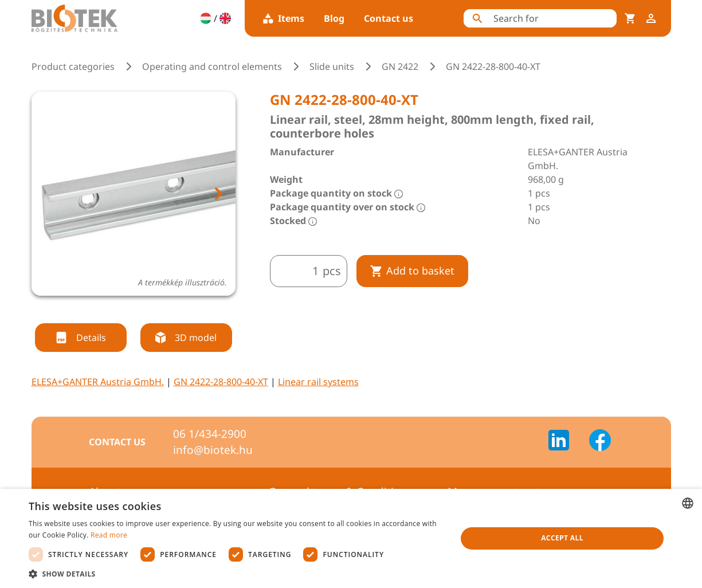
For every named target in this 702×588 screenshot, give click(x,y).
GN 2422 (400, 66)
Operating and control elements (212, 66)
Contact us (389, 18)
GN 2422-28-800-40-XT (221, 382)
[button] (236, 574)
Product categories (73, 66)
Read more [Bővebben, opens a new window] (109, 535)
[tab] (123, 309)
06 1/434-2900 (210, 434)
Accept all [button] (562, 538)
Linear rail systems (318, 382)
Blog (334, 18)
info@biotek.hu (213, 450)
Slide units (332, 66)
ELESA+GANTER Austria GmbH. (98, 382)
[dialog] (351, 538)
